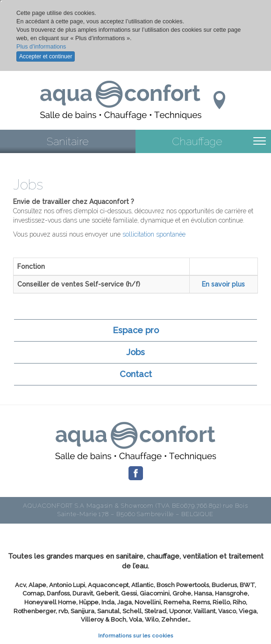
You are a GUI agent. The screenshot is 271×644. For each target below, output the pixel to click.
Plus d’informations (41, 47)
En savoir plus (223, 284)
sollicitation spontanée (154, 234)
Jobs (135, 352)
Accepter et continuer (46, 56)
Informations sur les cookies (136, 636)
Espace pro (136, 330)
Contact (136, 374)
